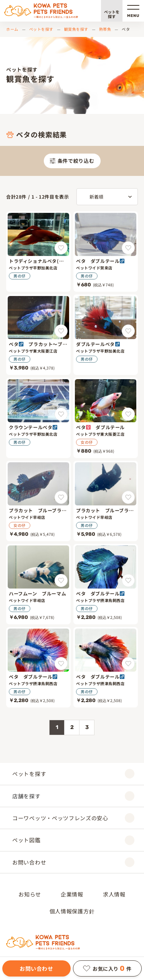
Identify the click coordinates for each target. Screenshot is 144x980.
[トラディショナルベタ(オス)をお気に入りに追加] (61, 248)
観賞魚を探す (76, 29)
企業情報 (72, 894)
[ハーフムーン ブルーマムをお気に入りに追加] (61, 580)
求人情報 (114, 894)
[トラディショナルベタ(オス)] (38, 252)
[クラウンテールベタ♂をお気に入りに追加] (61, 414)
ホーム (12, 29)
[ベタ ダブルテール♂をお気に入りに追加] (128, 248)
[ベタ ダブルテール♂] (106, 252)
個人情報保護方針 (72, 911)
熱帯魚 (105, 29)
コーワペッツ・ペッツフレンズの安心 (73, 818)
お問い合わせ (36, 968)
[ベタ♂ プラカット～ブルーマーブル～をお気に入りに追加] (61, 331)
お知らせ (30, 894)
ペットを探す (112, 14)
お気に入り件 (107, 968)
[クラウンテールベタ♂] (38, 418)
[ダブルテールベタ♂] (106, 335)
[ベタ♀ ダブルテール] (106, 418)
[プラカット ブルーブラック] (38, 501)
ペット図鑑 (73, 840)
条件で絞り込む (72, 161)
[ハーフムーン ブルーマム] (38, 584)
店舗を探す (73, 796)
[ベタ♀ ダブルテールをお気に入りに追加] (128, 414)
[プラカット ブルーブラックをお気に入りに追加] (61, 497)
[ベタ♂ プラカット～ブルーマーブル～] (38, 335)
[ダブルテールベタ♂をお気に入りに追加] (128, 331)
